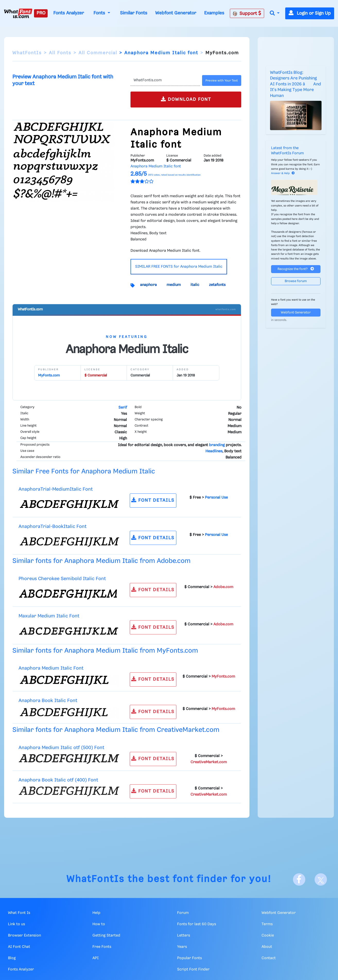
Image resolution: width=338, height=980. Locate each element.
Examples (214, 13)
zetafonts (217, 285)
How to (99, 924)
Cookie (268, 936)
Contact (269, 958)
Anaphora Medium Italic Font (51, 668)
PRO (41, 13)
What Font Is (19, 913)
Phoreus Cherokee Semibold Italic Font (62, 579)
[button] (275, 14)
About (267, 947)
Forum (183, 913)
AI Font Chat (19, 947)
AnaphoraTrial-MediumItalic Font (56, 489)
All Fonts (60, 53)
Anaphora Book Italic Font (48, 701)
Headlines (214, 451)
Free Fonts (102, 947)
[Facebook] (299, 879)
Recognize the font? (296, 269)
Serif (123, 408)
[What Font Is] (18, 13)
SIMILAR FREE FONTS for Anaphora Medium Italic (179, 267)
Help (96, 913)
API (96, 958)
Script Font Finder (193, 969)
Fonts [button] (100, 13)
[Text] (165, 80)
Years (182, 947)
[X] (321, 879)
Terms (267, 924)
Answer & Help (283, 173)
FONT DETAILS (153, 500)
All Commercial (98, 53)
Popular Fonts (189, 958)
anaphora (148, 285)
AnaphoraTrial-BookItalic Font (53, 527)
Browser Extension (24, 936)
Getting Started (106, 936)
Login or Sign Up (310, 13)
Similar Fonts (134, 13)
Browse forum (296, 281)
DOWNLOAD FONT (186, 99)
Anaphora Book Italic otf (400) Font (58, 780)
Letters (184, 936)
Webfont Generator (176, 13)
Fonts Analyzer (69, 13)
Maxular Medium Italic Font (49, 616)
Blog (12, 958)
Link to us (16, 924)
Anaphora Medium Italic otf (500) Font (61, 748)
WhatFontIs (27, 53)
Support (247, 13)
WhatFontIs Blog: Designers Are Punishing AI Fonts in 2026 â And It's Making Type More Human (296, 84)
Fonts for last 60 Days (197, 924)
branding (217, 445)
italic (195, 285)
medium (174, 285)
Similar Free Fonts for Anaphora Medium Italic (84, 471)
